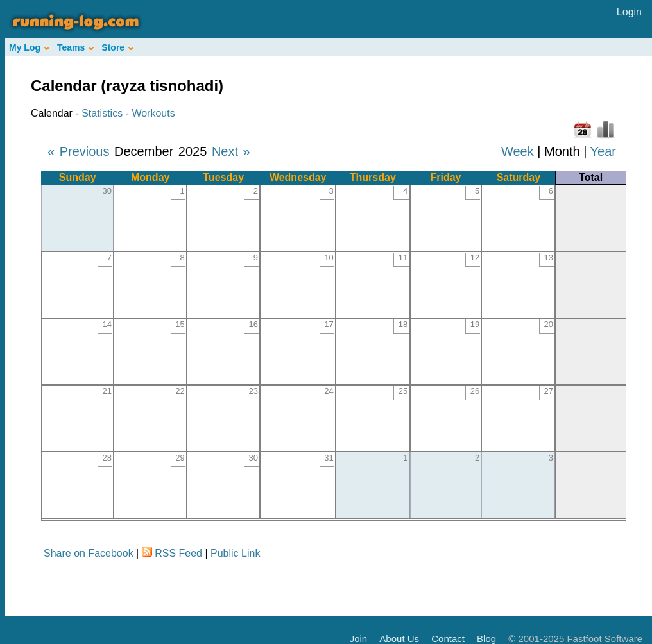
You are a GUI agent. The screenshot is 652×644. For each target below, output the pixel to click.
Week (518, 151)
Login (629, 12)
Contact (448, 639)
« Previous (79, 151)
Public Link (235, 553)
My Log (29, 47)
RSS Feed (178, 553)
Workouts (153, 113)
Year (603, 151)
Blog (486, 639)
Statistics (102, 113)
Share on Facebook (89, 553)
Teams (75, 47)
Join (359, 639)
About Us (399, 639)
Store (117, 47)
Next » (231, 151)
